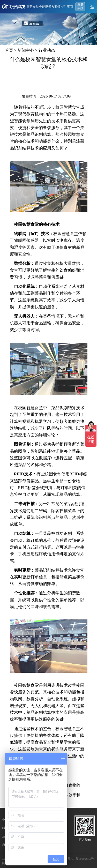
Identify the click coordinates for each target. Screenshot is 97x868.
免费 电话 (80, 7)
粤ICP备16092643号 (81, 859)
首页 (9, 50)
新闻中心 (26, 50)
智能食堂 (22, 121)
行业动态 (47, 50)
